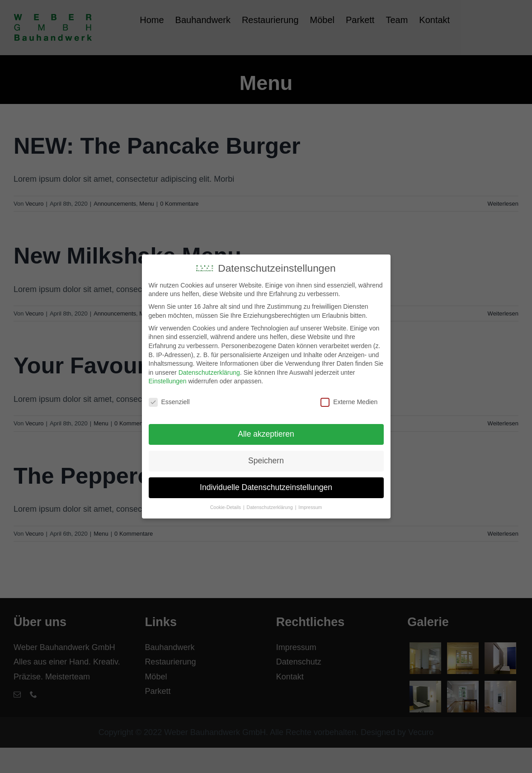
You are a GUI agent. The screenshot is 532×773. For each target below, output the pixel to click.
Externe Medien (349, 401)
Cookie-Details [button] (226, 506)
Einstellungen (168, 380)
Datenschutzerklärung (209, 371)
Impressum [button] (310, 506)
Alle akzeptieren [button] (266, 433)
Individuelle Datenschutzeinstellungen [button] (266, 486)
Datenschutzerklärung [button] (271, 506)
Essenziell (169, 401)
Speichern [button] (266, 459)
